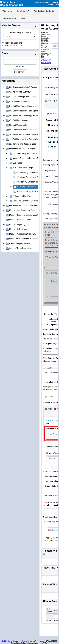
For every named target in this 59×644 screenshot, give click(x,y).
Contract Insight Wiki (29, 641)
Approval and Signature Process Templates (35, 191)
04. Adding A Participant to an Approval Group (36, 187)
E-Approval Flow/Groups (46, 62)
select (34, 37)
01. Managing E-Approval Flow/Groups (33, 172)
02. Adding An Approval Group (29, 177)
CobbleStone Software (11, 641)
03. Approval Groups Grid (27, 182)
